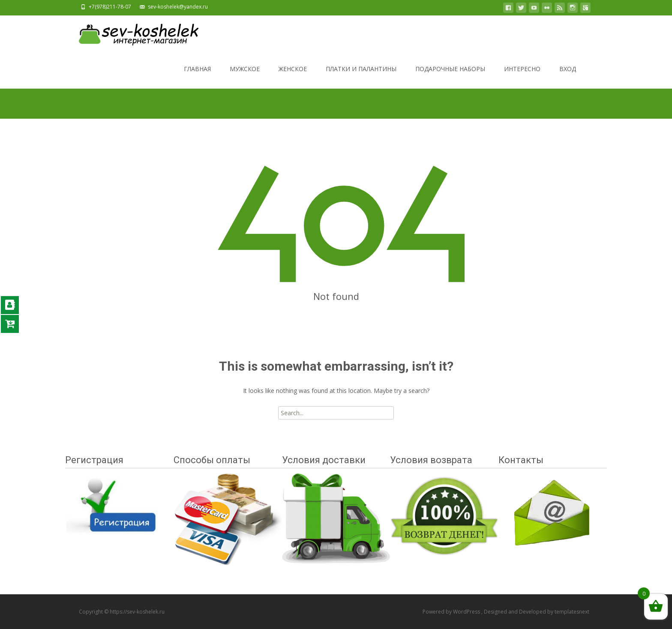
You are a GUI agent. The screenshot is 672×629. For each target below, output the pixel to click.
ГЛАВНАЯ (197, 76)
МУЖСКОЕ (245, 76)
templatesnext (572, 612)
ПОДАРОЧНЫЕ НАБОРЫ (450, 76)
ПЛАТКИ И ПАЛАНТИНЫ (361, 76)
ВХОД (568, 76)
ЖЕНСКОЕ (293, 76)
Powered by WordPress (452, 612)
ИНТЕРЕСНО (522, 76)
